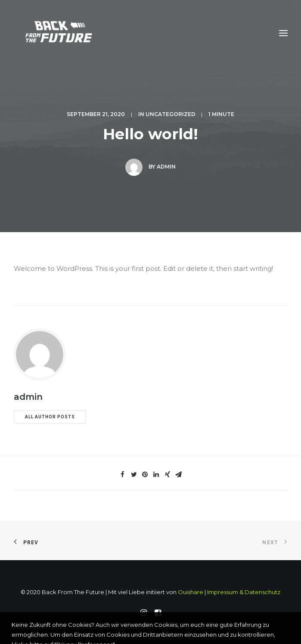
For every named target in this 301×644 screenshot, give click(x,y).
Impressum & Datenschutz (244, 592)
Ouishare (191, 592)
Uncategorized (171, 114)
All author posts (50, 417)
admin (166, 167)
